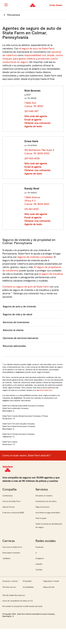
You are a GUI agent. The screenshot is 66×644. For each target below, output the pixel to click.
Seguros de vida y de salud (17, 314)
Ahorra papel (41, 518)
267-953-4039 (32, 159)
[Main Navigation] (6, 5)
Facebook (39, 547)
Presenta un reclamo (44, 496)
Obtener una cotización (37, 123)
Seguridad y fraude (51, 581)
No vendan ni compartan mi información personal (22, 606)
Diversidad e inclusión (11, 553)
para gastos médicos (24, 59)
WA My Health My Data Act (14, 595)
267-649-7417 (31, 111)
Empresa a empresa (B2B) (13, 513)
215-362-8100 (32, 209)
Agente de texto (33, 126)
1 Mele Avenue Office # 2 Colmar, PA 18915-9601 (37, 201)
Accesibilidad (28, 587)
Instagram (40, 558)
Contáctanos (8, 496)
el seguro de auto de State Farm (37, 49)
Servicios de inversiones (16, 322)
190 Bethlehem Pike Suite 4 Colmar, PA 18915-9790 (39, 152)
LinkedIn (39, 564)
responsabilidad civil (35, 55)
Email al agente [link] (33, 120)
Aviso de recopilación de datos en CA (18, 601)
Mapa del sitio (49, 587)
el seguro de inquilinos (51, 274)
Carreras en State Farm (12, 547)
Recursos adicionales (14, 346)
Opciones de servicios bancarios (20, 338)
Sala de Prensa (9, 507)
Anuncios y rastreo (10, 581)
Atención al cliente (13, 330)
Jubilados (6, 558)
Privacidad (27, 581)
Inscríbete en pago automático (48, 513)
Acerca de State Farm (11, 501)
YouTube (39, 570)
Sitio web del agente (36, 116)
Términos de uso (9, 587)
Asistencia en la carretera (46, 501)
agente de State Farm (44, 390)
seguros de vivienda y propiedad (35, 257)
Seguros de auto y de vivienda (19, 307)
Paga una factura (42, 507)
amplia (51, 55)
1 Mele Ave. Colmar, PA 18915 (34, 105)
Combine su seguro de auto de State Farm (26, 287)
